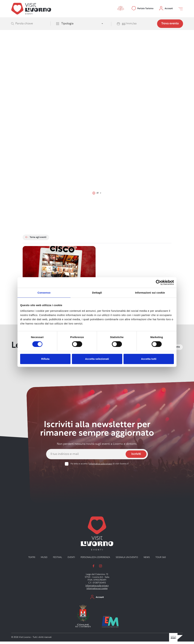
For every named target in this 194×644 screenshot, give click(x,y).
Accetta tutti (149, 359)
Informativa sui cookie (97, 591)
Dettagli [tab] (97, 293)
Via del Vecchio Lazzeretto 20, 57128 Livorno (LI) (54, 184)
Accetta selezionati (97, 359)
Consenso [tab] (44, 293)
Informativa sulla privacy (97, 588)
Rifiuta (45, 359)
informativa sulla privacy (101, 466)
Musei (44, 560)
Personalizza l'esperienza (95, 560)
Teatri (32, 560)
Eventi (39, 52)
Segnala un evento (127, 560)
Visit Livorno (28, 52)
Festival (58, 560)
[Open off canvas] (181, 9)
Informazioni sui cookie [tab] (150, 293)
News (147, 560)
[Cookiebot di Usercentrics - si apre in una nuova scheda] (158, 282)
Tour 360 (161, 560)
